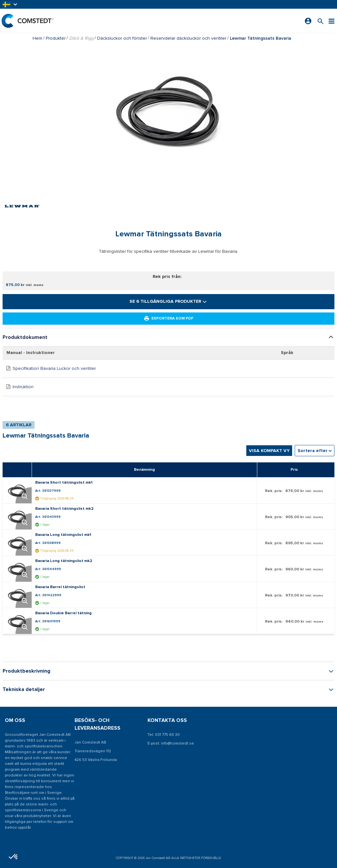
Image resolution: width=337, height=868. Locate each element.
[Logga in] (308, 21)
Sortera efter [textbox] (313, 451)
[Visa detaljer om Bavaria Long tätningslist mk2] (19, 569)
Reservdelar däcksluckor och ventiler (188, 38)
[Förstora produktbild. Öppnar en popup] (24, 495)
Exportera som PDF (168, 319)
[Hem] (27, 21)
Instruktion (23, 387)
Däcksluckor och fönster (122, 38)
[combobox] (315, 451)
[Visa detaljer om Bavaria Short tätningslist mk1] (19, 490)
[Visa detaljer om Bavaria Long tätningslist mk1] (19, 543)
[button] (10, 4)
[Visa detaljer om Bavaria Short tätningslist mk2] (19, 517)
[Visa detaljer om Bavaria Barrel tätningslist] (19, 595)
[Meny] (332, 21)
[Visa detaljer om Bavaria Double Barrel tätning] (19, 621)
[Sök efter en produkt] (321, 21)
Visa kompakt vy (269, 451)
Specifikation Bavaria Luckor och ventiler (54, 368)
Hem (37, 38)
